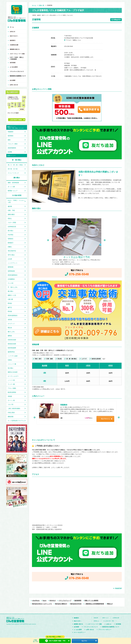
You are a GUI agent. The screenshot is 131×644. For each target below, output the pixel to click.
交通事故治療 (116, 618)
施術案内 (76, 618)
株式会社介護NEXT (61, 604)
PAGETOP (118, 588)
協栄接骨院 (78, 601)
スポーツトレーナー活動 (95, 624)
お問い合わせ (90, 630)
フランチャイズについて (91, 627)
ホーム (34, 5)
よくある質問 (78, 630)
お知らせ (109, 624)
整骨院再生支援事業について (111, 627)
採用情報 (118, 624)
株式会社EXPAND (76, 604)
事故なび (110, 604)
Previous (48, 240)
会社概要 (76, 627)
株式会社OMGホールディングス (42, 604)
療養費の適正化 (78, 624)
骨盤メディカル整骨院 (91, 601)
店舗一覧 (41, 5)
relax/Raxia (36, 601)
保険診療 (96, 618)
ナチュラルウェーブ (65, 601)
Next (105, 240)
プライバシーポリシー (105, 630)
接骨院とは (96, 621)
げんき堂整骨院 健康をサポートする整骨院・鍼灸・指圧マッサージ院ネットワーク (17, 13)
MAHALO (53, 601)
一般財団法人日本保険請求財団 (94, 604)
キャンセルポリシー (80, 632)
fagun (44, 601)
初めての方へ (78, 621)
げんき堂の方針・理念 (109, 621)
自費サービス (105, 618)
